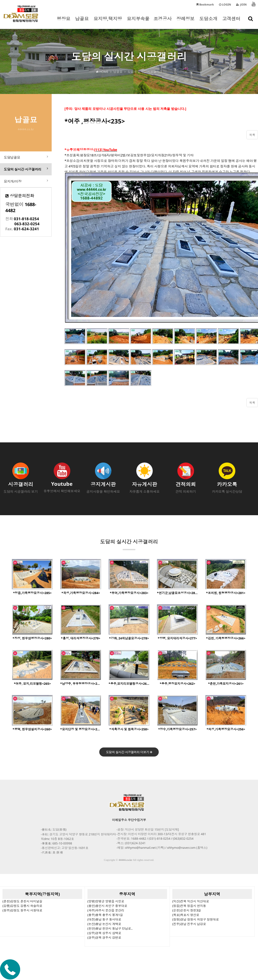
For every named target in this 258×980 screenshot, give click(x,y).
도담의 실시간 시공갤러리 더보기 (129, 752)
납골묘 (82, 22)
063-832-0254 (27, 225)
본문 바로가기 (0, 0)
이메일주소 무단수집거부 (129, 820)
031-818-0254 (26, 220)
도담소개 (208, 22)
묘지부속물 (138, 22)
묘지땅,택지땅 (108, 22)
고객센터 (231, 22)
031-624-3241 (26, 231)
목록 (252, 135)
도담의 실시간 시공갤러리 (129, 544)
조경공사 (163, 22)
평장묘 (63, 22)
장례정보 (185, 22)
